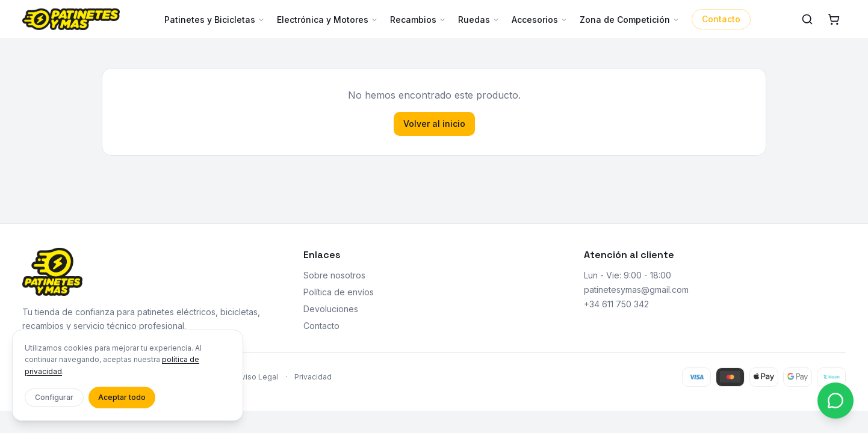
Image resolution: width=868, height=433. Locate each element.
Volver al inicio (434, 124)
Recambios (418, 20)
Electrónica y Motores (327, 20)
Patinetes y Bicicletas (215, 20)
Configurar (54, 397)
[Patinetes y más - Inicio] (71, 19)
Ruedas (479, 20)
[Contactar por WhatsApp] (835, 401)
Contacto (721, 19)
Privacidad (313, 377)
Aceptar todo (122, 397)
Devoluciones (331, 309)
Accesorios (540, 20)
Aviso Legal (258, 377)
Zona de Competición (630, 20)
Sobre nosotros (334, 275)
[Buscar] (807, 19)
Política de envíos (339, 292)
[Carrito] (834, 19)
